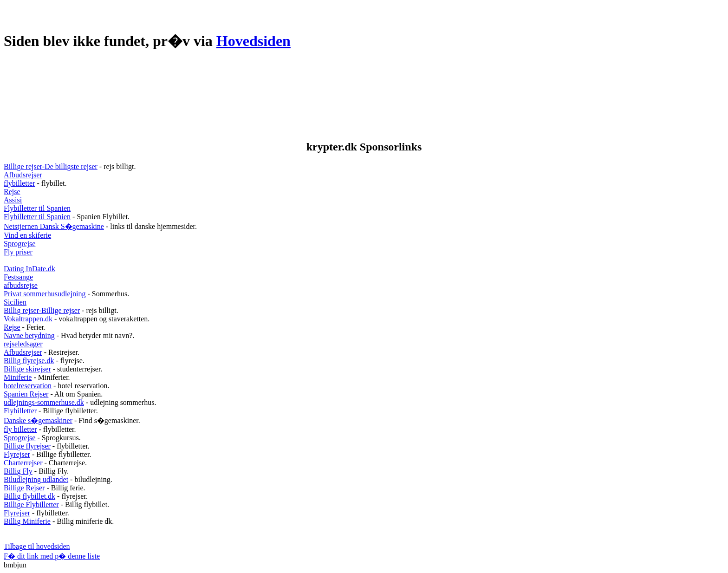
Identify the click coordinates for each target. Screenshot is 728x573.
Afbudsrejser (23, 175)
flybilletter (19, 183)
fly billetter (20, 429)
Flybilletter (20, 411)
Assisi (13, 200)
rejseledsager (23, 344)
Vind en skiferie (27, 235)
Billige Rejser (24, 488)
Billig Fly (18, 471)
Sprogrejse (19, 244)
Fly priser (18, 252)
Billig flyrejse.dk (29, 361)
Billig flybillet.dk (29, 496)
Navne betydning (29, 335)
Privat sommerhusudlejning (45, 294)
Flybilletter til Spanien (37, 208)
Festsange (18, 277)
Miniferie (18, 377)
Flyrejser (17, 454)
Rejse (12, 192)
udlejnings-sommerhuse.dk (44, 402)
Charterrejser (23, 463)
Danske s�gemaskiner (38, 420)
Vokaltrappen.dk (28, 319)
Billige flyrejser (27, 446)
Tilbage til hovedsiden (37, 546)
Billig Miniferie (27, 521)
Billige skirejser (27, 369)
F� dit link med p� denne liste (52, 556)
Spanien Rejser (26, 394)
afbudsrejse (21, 285)
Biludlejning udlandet (36, 479)
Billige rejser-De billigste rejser (51, 166)
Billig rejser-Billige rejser (42, 310)
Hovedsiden (253, 41)
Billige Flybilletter (31, 505)
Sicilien (15, 302)
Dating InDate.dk (29, 269)
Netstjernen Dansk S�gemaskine (54, 226)
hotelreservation (28, 386)
